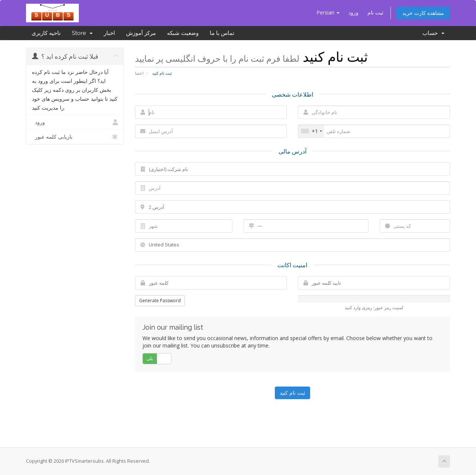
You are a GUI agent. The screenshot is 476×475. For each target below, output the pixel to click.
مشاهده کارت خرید (423, 13)
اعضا (139, 73)
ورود (353, 12)
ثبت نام (375, 12)
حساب (433, 33)
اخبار (109, 33)
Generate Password (160, 300)
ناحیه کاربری (46, 33)
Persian (328, 12)
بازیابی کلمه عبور (75, 137)
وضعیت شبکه (183, 33)
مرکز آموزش (141, 33)
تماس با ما (222, 33)
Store (82, 33)
